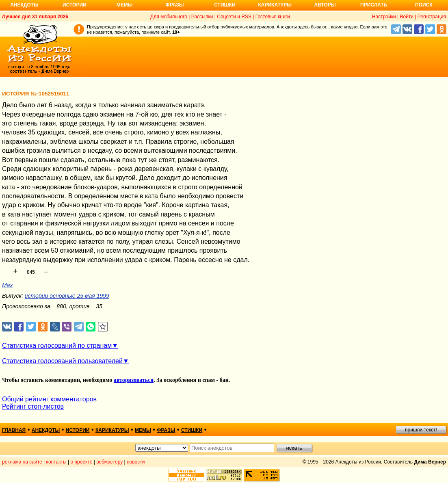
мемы (143, 430)
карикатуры (112, 430)
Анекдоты (24, 5)
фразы (166, 430)
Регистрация (432, 17)
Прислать (374, 5)
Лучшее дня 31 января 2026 (35, 17)
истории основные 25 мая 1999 (67, 296)
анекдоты (46, 430)
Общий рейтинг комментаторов (49, 399)
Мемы (125, 5)
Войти (407, 17)
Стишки (225, 5)
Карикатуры (275, 5)
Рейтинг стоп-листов (33, 406)
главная (14, 430)
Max (7, 285)
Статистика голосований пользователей (62, 361)
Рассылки (202, 17)
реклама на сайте (22, 462)
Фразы (174, 5)
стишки (192, 430)
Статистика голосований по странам (57, 345)
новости (136, 462)
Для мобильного (169, 17)
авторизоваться (134, 380)
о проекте (82, 462)
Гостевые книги (273, 17)
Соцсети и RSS (234, 17)
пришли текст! (421, 430)
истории (78, 430)
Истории (75, 5)
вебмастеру (109, 462)
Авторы (325, 5)
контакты (56, 462)
